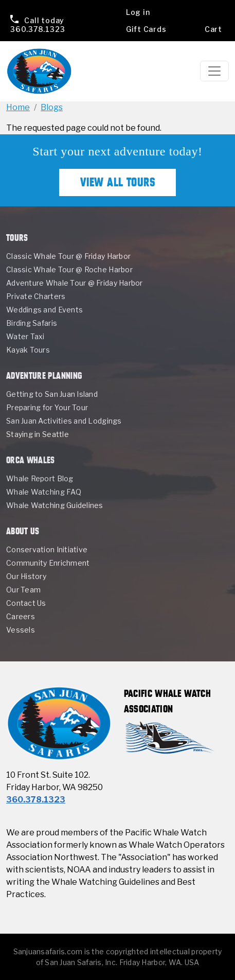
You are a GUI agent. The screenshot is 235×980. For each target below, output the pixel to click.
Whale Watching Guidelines (55, 505)
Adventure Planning (44, 375)
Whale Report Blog (40, 478)
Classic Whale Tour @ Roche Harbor (69, 269)
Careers (21, 616)
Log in (138, 12)
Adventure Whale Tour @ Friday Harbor (75, 283)
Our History (26, 576)
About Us (23, 531)
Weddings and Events (44, 310)
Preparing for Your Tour (47, 407)
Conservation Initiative (47, 549)
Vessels (21, 630)
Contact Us (26, 603)
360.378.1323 (38, 25)
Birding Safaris (32, 323)
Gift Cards (146, 29)
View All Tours (118, 182)
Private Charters (36, 296)
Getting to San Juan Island (52, 394)
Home (18, 107)
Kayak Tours (28, 350)
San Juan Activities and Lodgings (64, 421)
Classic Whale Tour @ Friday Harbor (68, 256)
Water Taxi (25, 336)
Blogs (52, 107)
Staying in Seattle (38, 434)
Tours (17, 238)
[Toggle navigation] (214, 71)
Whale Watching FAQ (44, 492)
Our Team (23, 590)
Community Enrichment (48, 563)
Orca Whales (31, 460)
